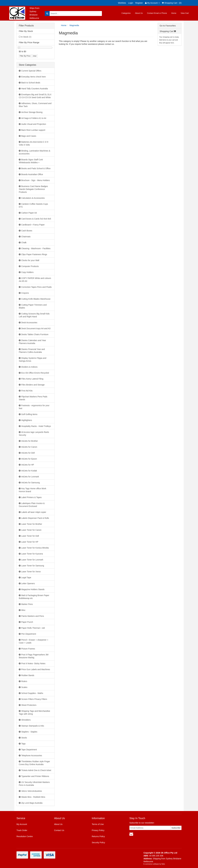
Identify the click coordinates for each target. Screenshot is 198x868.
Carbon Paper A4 (29, 213)
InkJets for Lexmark (30, 477)
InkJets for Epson (29, 459)
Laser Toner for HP (30, 542)
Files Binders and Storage (33, 385)
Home (174, 13)
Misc (23, 610)
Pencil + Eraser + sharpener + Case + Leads (34, 641)
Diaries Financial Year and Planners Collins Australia (32, 351)
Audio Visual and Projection (34, 124)
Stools (24, 738)
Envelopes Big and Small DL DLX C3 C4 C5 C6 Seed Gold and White (35, 96)
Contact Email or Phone (157, 13)
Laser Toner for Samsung (33, 566)
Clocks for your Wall (30, 260)
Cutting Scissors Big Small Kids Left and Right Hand (34, 315)
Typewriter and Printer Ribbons (35, 776)
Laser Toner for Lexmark (32, 560)
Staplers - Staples (29, 732)
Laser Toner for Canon (31, 530)
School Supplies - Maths (32, 693)
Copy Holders (27, 272)
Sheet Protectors (29, 705)
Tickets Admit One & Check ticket (36, 770)
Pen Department (29, 634)
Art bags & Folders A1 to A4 (34, 118)
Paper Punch (27, 622)
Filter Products (26, 26)
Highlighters (27, 420)
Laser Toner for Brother (32, 524)
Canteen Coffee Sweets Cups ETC (33, 205)
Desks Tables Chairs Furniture (35, 334)
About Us (139, 13)
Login (131, 3)
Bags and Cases (29, 136)
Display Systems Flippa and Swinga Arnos (33, 359)
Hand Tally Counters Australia (35, 89)
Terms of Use (98, 824)
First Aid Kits (27, 391)
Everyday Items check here (34, 77)
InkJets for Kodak (29, 471)
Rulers (24, 681)
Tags (23, 744)
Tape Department (29, 750)
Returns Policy (98, 836)
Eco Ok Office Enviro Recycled (35, 373)
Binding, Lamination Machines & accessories (35, 152)
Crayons (25, 293)
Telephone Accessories (32, 756)
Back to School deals (31, 83)
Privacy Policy (98, 830)
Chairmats (26, 237)
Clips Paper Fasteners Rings (34, 254)
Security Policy (98, 842)
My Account (22, 824)
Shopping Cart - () (172, 3)
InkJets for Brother (30, 441)
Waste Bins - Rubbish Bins (33, 797)
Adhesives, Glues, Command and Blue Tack (35, 105)
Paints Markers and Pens (33, 616)
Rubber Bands (28, 675)
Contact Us (59, 830)
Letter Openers (28, 583)
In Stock (26, 37)
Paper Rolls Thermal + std (33, 628)
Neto (163, 864)
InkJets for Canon (29, 447)
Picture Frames (28, 649)
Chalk (24, 243)
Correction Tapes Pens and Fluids (36, 287)
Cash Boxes (27, 231)
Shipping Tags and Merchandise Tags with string (34, 712)
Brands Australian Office (32, 174)
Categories (126, 13)
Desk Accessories (29, 323)
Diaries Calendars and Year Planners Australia (32, 342)
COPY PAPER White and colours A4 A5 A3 (35, 280)
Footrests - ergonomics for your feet (34, 407)
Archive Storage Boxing (32, 112)
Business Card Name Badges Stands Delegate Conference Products (33, 189)
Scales (24, 687)
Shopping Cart (168, 31)
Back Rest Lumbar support (33, 130)
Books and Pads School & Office (36, 168)
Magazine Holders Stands (33, 589)
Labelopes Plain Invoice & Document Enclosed (32, 505)
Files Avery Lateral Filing (32, 379)
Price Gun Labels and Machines (36, 669)
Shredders (26, 720)
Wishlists (122, 3)
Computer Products (30, 266)
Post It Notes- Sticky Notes (33, 663)
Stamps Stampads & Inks (33, 726)
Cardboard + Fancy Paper (33, 225)
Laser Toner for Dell (30, 536)
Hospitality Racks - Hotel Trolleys (36, 426)
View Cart (185, 13)
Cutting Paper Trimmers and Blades (33, 306)
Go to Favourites (168, 26)
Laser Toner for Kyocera (32, 554)
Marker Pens (27, 604)
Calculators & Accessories (33, 198)
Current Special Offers (31, 71)
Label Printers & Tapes (31, 497)
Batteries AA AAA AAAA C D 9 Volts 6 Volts (34, 143)
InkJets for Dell (28, 453)
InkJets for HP (28, 465)
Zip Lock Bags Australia (32, 803)
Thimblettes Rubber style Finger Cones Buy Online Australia (34, 763)
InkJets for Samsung (31, 483)
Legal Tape (26, 578)
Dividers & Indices (29, 367)
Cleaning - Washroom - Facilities (36, 248)
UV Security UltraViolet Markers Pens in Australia (34, 784)
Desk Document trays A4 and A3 (36, 328)
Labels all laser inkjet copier (34, 512)
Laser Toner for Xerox (31, 572)
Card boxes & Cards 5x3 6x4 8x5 (36, 219)
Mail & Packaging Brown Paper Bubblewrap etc (34, 597)
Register (139, 3)
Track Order (22, 830)
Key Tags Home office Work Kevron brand (32, 490)
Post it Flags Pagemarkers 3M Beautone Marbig (34, 656)
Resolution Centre (25, 836)
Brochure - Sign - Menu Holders (36, 180)
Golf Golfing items (29, 414)
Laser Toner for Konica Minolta (35, 548)
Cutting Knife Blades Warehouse (36, 299)
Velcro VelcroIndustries (32, 791)
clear (35, 56)
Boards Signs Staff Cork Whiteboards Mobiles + (31, 161)
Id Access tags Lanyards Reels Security (34, 434)
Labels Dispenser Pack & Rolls (35, 518)
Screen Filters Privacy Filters (34, 699)
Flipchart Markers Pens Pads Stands (33, 398)
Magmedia (74, 25)
